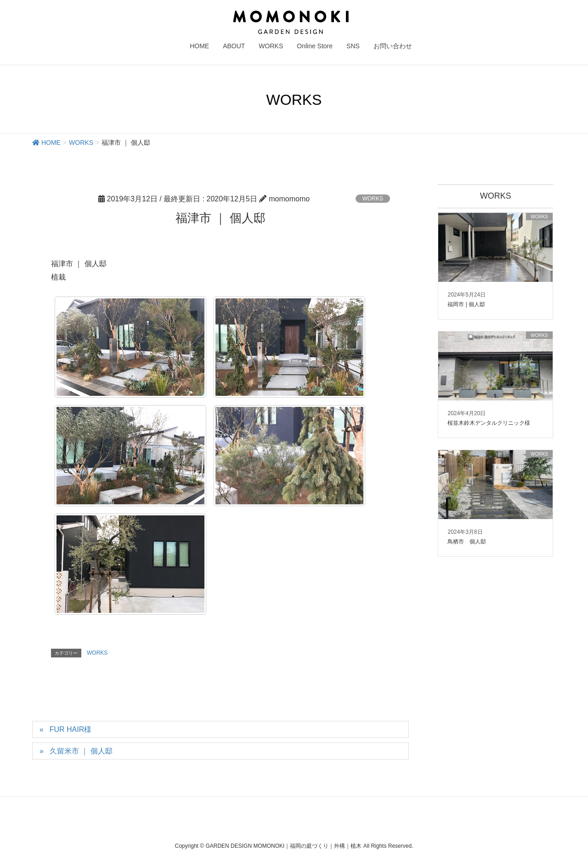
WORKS (373, 199)
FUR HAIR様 (71, 729)
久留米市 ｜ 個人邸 (81, 751)
